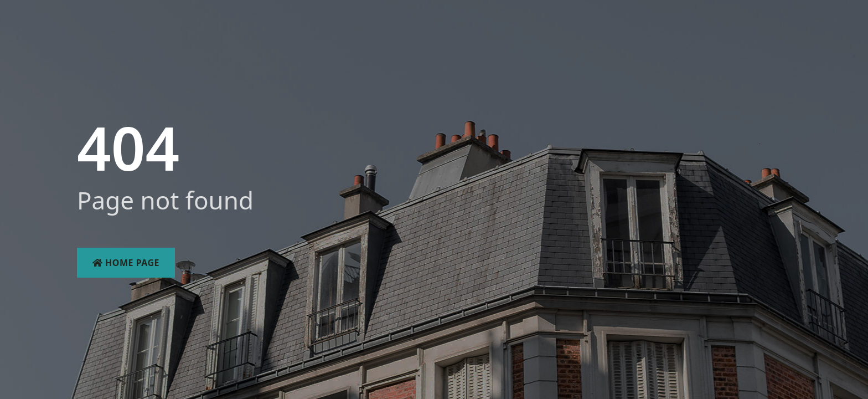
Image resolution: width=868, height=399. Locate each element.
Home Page (126, 263)
